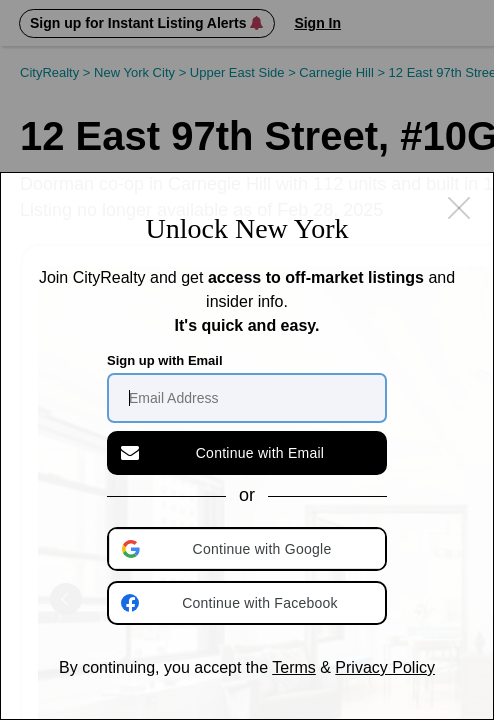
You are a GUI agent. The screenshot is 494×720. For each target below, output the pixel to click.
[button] (249, 549)
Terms (294, 667)
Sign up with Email (165, 360)
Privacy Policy (385, 667)
